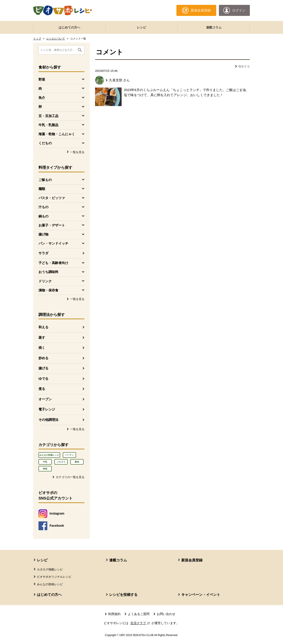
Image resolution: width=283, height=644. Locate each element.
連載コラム (214, 27)
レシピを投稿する (123, 595)
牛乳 (45, 462)
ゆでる (43, 379)
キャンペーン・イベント (201, 595)
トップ (37, 39)
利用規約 (114, 614)
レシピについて (56, 39)
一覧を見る (77, 152)
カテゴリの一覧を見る (70, 477)
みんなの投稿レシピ (49, 455)
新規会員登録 (192, 560)
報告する (244, 66)
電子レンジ (47, 409)
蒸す (42, 337)
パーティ (69, 455)
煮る (42, 389)
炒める (43, 358)
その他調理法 (48, 420)
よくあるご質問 (139, 614)
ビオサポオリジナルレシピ (54, 577)
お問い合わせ (166, 614)
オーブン (45, 399)
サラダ (43, 253)
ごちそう (61, 462)
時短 (45, 469)
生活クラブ (141, 623)
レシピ (141, 27)
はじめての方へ (69, 27)
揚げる (43, 368)
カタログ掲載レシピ (50, 569)
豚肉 (77, 462)
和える (43, 327)
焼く (42, 348)
